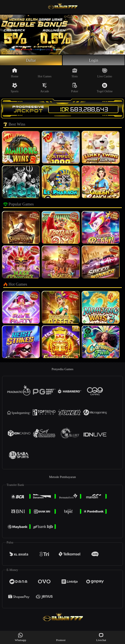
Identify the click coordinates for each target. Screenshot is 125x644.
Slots (75, 73)
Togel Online (105, 88)
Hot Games (45, 73)
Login (94, 60)
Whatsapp (20, 637)
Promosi (61, 637)
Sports (15, 88)
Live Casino (105, 73)
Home (15, 73)
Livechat (101, 637)
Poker (75, 88)
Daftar (31, 60)
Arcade (45, 88)
